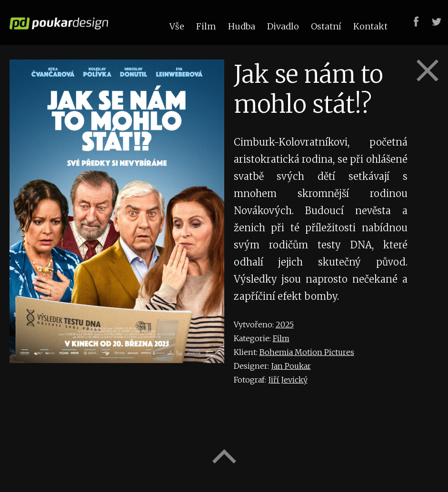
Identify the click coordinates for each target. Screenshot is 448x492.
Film (281, 338)
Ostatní (326, 25)
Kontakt (370, 25)
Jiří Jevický (288, 380)
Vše (177, 25)
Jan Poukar (291, 366)
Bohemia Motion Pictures (307, 352)
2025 (285, 325)
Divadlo (283, 25)
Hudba (242, 25)
